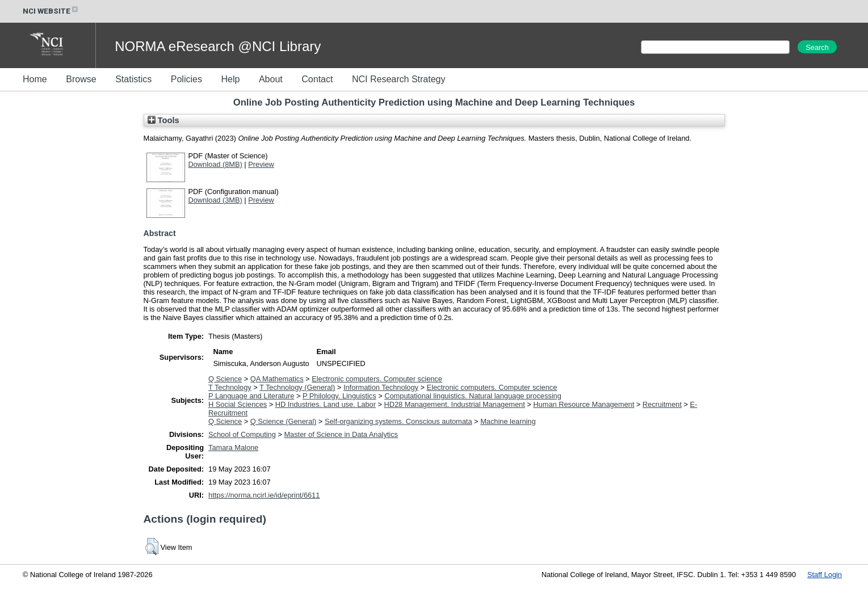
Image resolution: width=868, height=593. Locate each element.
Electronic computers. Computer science (377, 379)
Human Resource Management (584, 404)
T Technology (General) (297, 387)
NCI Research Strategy (399, 79)
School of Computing (242, 434)
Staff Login (825, 575)
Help (230, 79)
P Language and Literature (251, 396)
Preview (261, 164)
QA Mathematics (277, 379)
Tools (163, 120)
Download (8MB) (215, 164)
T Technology (230, 387)
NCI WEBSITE (51, 11)
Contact (317, 79)
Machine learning (508, 421)
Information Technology (381, 387)
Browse (81, 79)
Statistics (133, 79)
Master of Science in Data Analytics (341, 434)
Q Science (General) (284, 421)
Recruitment (662, 404)
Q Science (225, 379)
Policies (186, 79)
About (271, 79)
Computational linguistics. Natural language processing (473, 396)
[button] (152, 546)
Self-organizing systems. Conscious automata (399, 421)
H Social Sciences (238, 404)
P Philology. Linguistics (339, 396)
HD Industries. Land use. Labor (326, 404)
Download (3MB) (215, 200)
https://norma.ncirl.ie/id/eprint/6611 (264, 495)
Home (35, 79)
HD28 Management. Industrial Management (455, 404)
